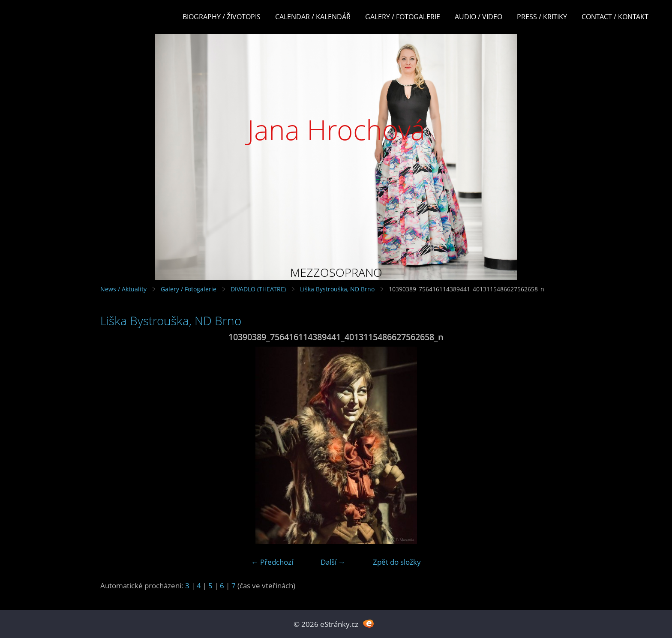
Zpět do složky (397, 562)
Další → (333, 562)
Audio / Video (478, 17)
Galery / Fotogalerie (403, 17)
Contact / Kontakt (615, 17)
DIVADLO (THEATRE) (258, 289)
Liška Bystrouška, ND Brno (337, 289)
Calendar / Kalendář (313, 17)
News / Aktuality (123, 289)
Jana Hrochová (336, 130)
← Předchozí (272, 562)
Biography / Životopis (222, 17)
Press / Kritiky (542, 17)
